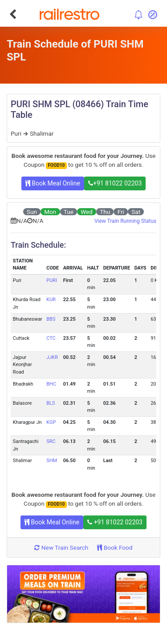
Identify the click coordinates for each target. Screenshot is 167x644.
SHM (52, 461)
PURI (52, 280)
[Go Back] (13, 14)
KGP (51, 422)
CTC (51, 338)
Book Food (115, 547)
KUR (51, 300)
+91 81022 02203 (115, 183)
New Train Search (61, 547)
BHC (51, 384)
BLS (51, 403)
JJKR (52, 357)
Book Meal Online (53, 183)
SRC (51, 441)
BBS (51, 319)
